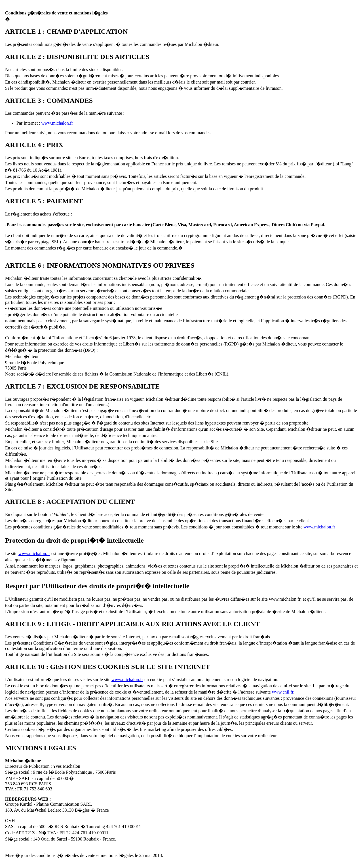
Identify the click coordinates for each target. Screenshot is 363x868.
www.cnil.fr (283, 692)
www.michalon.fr (57, 123)
